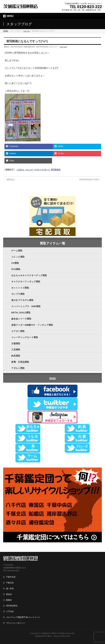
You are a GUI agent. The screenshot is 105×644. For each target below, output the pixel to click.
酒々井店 (10, 589)
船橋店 (9, 600)
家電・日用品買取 (20, 362)
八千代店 (10, 611)
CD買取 (15, 263)
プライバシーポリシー (16, 623)
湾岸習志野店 (12, 606)
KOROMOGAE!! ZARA (90, 180)
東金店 (9, 594)
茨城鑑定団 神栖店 (49, 633)
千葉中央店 (11, 577)
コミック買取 (18, 257)
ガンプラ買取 (18, 294)
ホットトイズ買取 (20, 288)
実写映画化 (56, 170)
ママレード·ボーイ (42, 170)
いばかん (21, 170)
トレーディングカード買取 (25, 337)
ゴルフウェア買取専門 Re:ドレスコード (23, 617)
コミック (63, 47)
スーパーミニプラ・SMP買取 (26, 306)
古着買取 (16, 344)
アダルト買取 (18, 368)
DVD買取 (16, 269)
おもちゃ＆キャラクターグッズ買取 (29, 275)
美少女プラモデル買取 (22, 300)
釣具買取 (16, 356)
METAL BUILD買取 (21, 313)
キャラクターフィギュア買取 (26, 282)
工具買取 (16, 350)
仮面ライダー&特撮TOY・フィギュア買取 (32, 325)
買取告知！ (10, 180)
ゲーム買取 (17, 251)
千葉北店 (10, 583)
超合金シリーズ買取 (21, 319)
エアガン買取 (18, 331)
